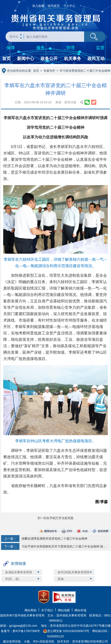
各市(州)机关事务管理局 (74, 572)
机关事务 (73, 59)
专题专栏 (49, 71)
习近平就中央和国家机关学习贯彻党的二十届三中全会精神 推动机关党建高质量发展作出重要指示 (64, 546)
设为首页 (54, 6)
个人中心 (69, 6)
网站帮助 (31, 610)
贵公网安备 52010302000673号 (68, 631)
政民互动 (96, 59)
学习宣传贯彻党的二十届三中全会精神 (85, 71)
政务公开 (49, 59)
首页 (6, 59)
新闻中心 (26, 59)
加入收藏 (38, 6)
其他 (61, 579)
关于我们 (47, 610)
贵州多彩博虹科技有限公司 (90, 641)
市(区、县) (12, 579)
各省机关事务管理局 (19, 572)
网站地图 (64, 610)
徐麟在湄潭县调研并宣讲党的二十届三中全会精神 (54, 539)
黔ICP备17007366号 (26, 631)
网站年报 (80, 610)
